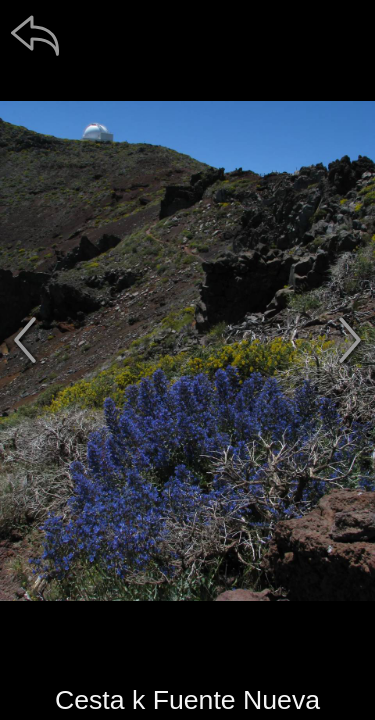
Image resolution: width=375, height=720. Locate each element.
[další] (350, 340)
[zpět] (35, 35)
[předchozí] (25, 340)
